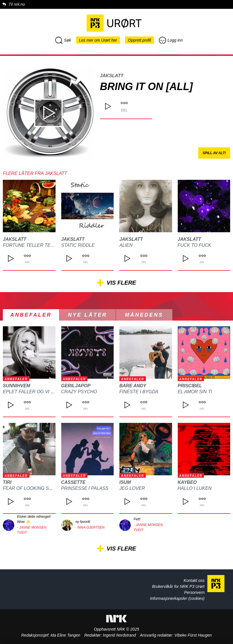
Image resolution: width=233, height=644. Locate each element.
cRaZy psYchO (79, 392)
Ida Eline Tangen (65, 635)
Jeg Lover (132, 488)
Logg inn (171, 40)
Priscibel (190, 386)
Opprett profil (139, 40)
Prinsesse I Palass (85, 488)
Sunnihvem (17, 386)
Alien (126, 245)
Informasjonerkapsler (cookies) (177, 598)
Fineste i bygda (139, 392)
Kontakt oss (194, 580)
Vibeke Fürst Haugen (193, 635)
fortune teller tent (30, 245)
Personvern (194, 592)
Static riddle (78, 245)
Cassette (73, 482)
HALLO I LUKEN (195, 488)
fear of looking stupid (33, 488)
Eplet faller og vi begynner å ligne (49, 392)
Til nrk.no (17, 4)
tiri (7, 482)
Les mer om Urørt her (98, 40)
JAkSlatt (112, 76)
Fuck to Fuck (195, 245)
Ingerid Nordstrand (119, 635)
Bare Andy (133, 386)
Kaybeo (187, 482)
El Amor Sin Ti (195, 392)
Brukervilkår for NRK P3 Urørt (178, 586)
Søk (63, 40)
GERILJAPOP (76, 386)
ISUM (125, 482)
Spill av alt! (214, 153)
